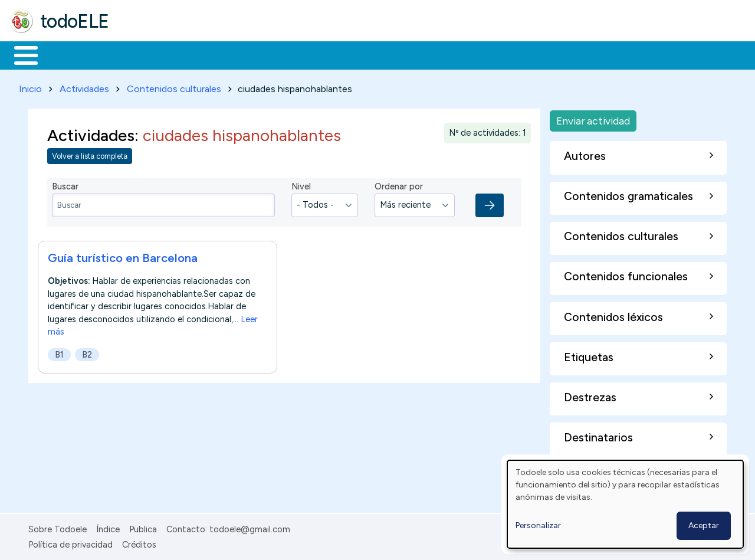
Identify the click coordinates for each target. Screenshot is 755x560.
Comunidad (431, 54)
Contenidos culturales (174, 86)
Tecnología (353, 54)
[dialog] (625, 504)
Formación (142, 54)
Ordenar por (399, 185)
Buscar (485, 54)
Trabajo (213, 54)
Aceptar (704, 525)
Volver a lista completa (90, 154)
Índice (108, 527)
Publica (143, 527)
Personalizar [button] (538, 525)
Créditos (139, 542)
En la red (279, 54)
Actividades (84, 86)
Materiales (66, 54)
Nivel (301, 185)
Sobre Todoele (58, 527)
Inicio (20, 54)
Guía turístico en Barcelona (123, 256)
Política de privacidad (70, 542)
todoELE (75, 21)
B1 (59, 352)
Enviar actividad (593, 118)
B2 (87, 352)
